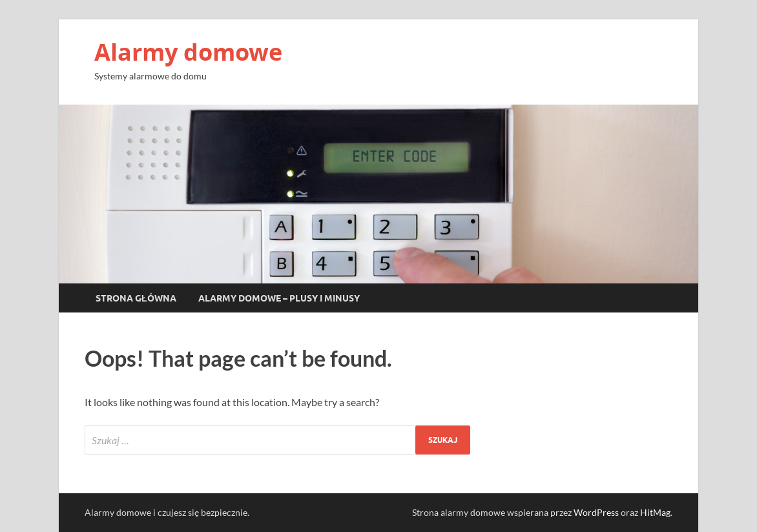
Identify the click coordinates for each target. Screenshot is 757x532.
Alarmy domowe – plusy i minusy (279, 298)
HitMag (655, 512)
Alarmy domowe (188, 52)
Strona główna (136, 298)
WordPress (596, 512)
